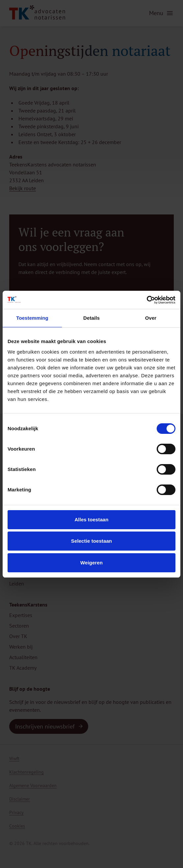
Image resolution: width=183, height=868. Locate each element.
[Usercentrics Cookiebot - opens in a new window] (147, 300)
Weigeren (91, 563)
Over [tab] (151, 318)
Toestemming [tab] (32, 318)
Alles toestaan (91, 520)
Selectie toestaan (91, 541)
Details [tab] (91, 318)
